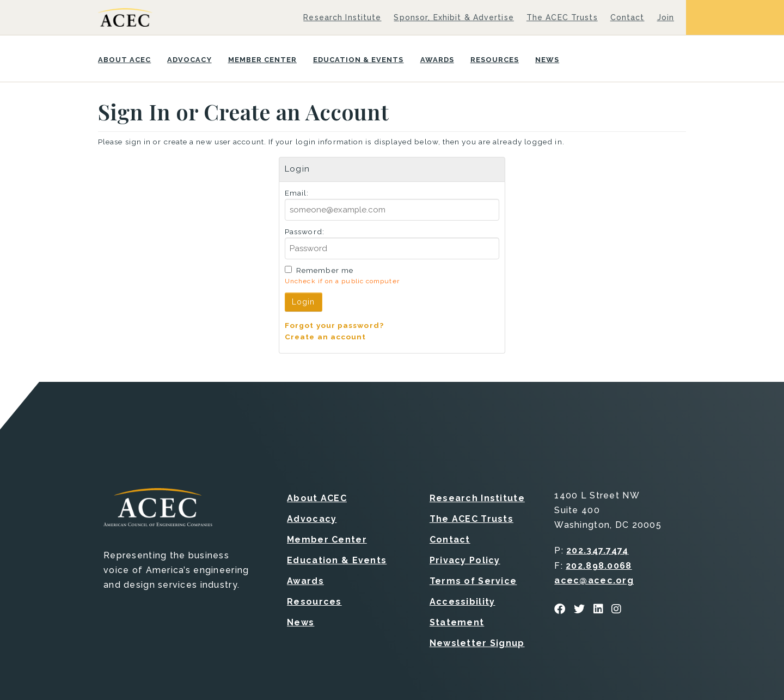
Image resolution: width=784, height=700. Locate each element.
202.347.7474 (597, 550)
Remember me (325, 270)
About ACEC (124, 60)
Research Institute (342, 17)
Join (666, 17)
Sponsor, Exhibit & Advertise (454, 17)
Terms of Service (473, 581)
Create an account (326, 337)
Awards (437, 60)
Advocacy (189, 60)
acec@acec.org (594, 580)
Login (304, 302)
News (547, 60)
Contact (627, 17)
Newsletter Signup (477, 643)
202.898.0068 (599, 566)
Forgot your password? (334, 325)
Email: (297, 193)
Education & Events (359, 60)
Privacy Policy (465, 560)
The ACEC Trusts (562, 17)
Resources (495, 60)
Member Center (262, 60)
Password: (305, 232)
